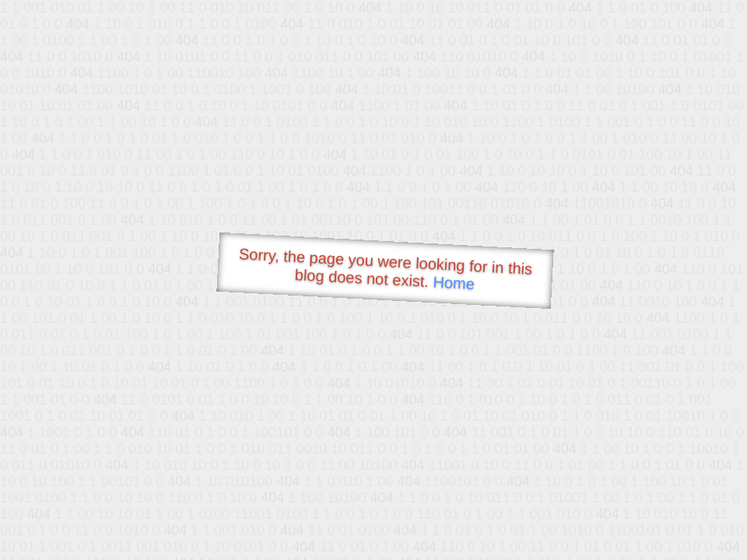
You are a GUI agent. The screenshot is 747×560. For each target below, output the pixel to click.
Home (454, 283)
